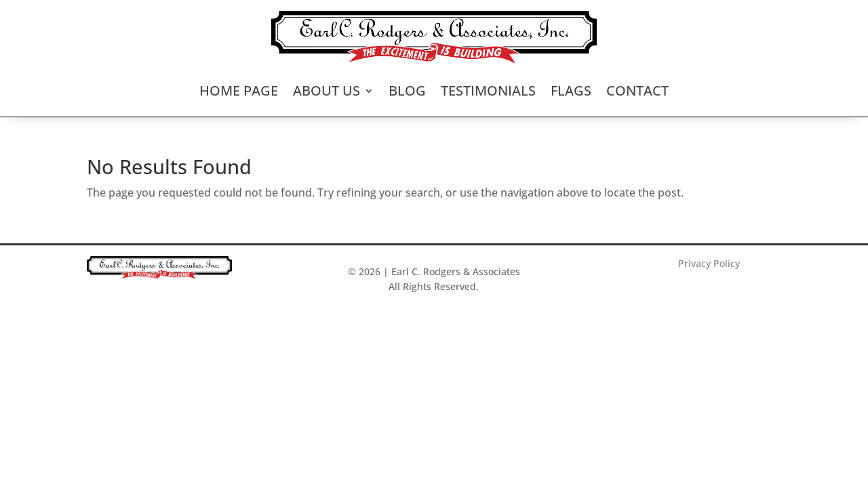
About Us (327, 90)
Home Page (239, 90)
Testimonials (488, 90)
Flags (571, 90)
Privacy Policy (709, 263)
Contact (637, 90)
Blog (407, 90)
